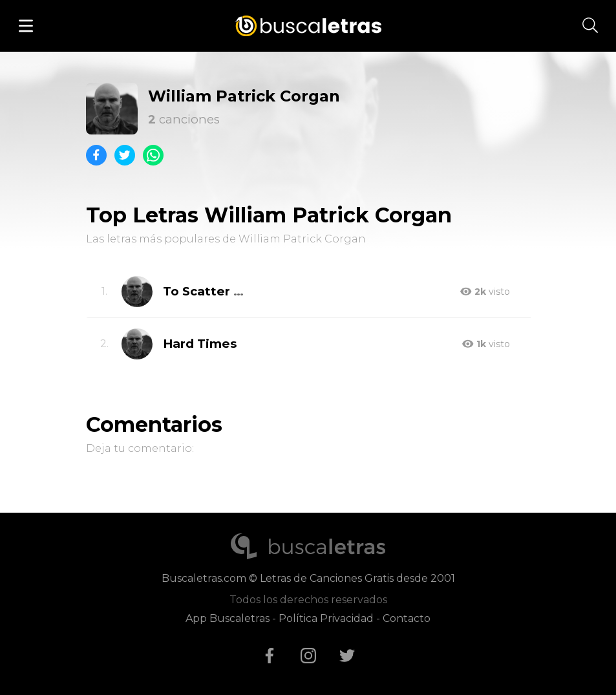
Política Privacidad (326, 618)
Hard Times (200, 344)
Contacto (407, 618)
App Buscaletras (228, 618)
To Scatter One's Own (232, 291)
